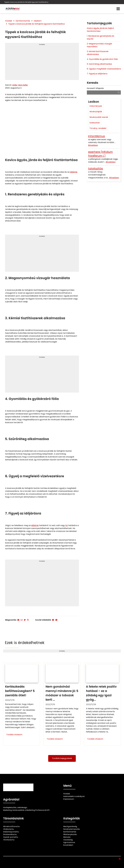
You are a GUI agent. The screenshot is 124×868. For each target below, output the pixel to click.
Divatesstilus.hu (10, 834)
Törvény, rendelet (98, 128)
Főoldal (9, 21)
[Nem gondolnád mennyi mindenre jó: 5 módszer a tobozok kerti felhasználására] (62, 704)
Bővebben (93, 145)
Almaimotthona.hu (11, 826)
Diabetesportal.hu (11, 832)
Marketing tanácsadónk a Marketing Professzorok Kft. (27, 810)
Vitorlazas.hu (9, 840)
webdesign (22, 807)
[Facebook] (18, 620)
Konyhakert (68, 845)
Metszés (67, 837)
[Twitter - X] (25, 620)
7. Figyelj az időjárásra (97, 74)
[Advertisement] (42, 62)
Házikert (38, 21)
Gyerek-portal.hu (11, 837)
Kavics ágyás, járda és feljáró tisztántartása (100, 30)
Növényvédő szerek (99, 117)
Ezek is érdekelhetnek (25, 643)
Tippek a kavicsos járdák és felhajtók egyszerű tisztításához (26, 2)
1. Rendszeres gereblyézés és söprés (101, 37)
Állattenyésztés (70, 834)
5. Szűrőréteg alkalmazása (99, 64)
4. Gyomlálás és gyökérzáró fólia (102, 59)
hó (67, 525)
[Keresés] (119, 92)
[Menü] (118, 9)
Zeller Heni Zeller (20, 85)
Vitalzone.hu (8, 829)
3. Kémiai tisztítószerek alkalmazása (98, 53)
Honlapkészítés (10, 807)
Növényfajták (96, 112)
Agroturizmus (69, 842)
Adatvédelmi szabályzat (74, 796)
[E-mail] (22, 620)
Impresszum (69, 799)
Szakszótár (95, 123)
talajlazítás (96, 168)
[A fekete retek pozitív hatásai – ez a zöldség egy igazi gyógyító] (102, 704)
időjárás (74, 172)
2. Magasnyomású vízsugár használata (100, 45)
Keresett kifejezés (95, 88)
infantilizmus (97, 136)
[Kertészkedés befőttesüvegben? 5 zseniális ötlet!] (22, 704)
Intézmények (96, 106)
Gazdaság (68, 840)
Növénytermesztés (72, 829)
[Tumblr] (28, 620)
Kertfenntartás (23, 21)
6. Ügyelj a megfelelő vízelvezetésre (104, 69)
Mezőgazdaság (70, 826)
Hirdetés (42, 44)
